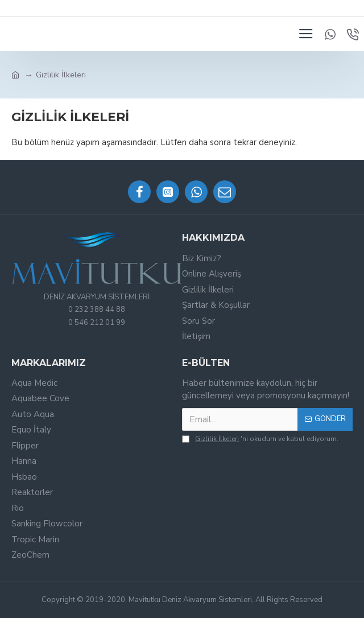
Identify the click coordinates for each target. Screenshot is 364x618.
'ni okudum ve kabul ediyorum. (260, 439)
